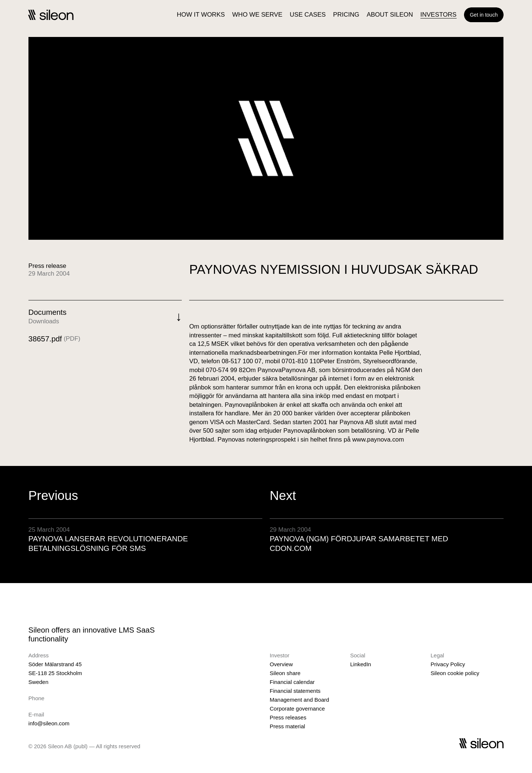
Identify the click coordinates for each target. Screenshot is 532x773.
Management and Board (299, 700)
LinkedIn (361, 664)
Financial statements (295, 691)
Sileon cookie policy (455, 673)
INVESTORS (439, 15)
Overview (281, 664)
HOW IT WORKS (201, 15)
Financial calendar (292, 682)
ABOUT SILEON (390, 15)
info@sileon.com (49, 723)
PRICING (346, 15)
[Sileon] (51, 15)
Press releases (288, 717)
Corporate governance (297, 709)
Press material (287, 726)
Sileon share (285, 673)
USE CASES (308, 15)
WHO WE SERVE (258, 15)
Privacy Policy (448, 664)
